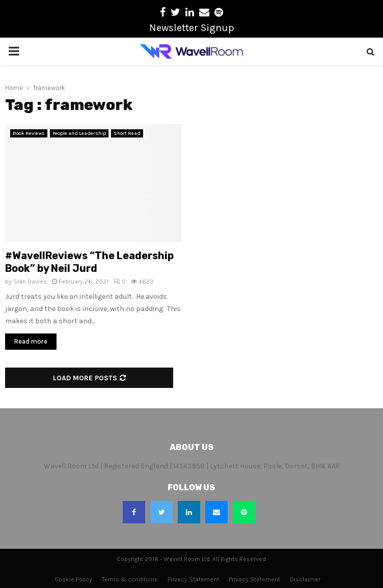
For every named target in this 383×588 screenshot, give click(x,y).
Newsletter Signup (192, 28)
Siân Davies (30, 282)
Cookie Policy (73, 579)
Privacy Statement (193, 579)
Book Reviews (29, 133)
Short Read (127, 133)
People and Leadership (79, 133)
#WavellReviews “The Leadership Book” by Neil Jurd (89, 262)
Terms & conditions (130, 579)
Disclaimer (305, 579)
